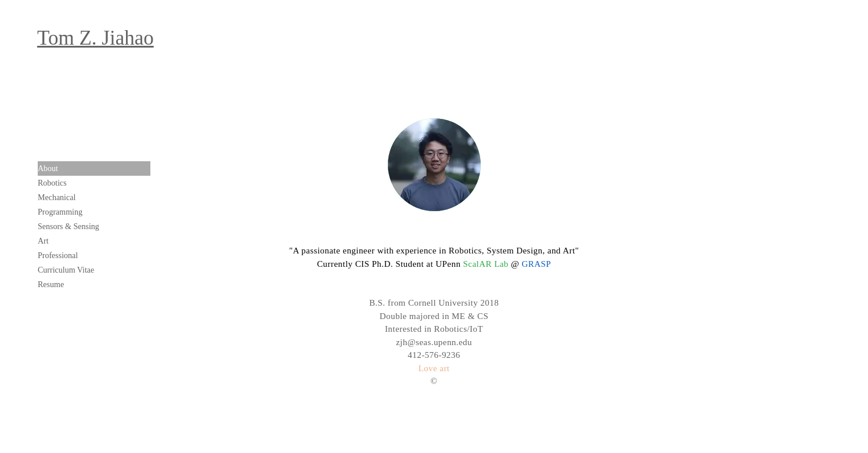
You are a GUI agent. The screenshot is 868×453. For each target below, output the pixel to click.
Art (43, 241)
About (48, 168)
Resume (51, 285)
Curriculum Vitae (66, 270)
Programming (60, 212)
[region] (434, 165)
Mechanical (57, 197)
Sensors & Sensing (69, 226)
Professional (58, 256)
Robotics (52, 183)
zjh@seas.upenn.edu (434, 342)
